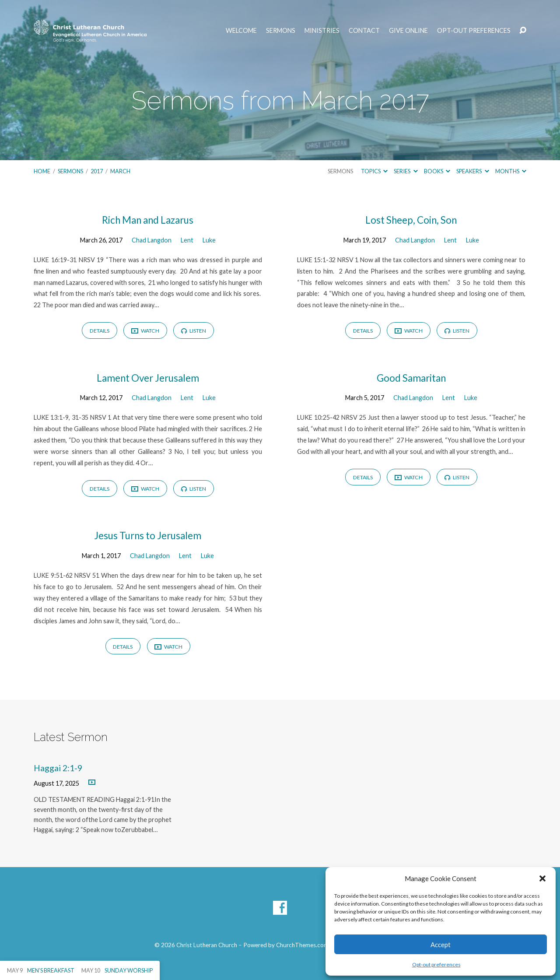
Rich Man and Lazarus (148, 220)
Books (437, 171)
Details (100, 331)
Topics (374, 171)
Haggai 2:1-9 (58, 768)
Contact (364, 31)
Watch (145, 331)
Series (406, 171)
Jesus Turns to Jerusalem (148, 536)
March (120, 171)
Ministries (322, 31)
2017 (97, 171)
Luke (209, 240)
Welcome (241, 31)
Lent (187, 240)
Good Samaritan (411, 378)
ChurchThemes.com (302, 945)
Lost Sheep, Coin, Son (411, 220)
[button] (542, 878)
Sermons (281, 31)
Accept (441, 945)
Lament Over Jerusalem (148, 378)
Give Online (408, 31)
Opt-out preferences (436, 964)
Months (511, 171)
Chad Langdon (152, 240)
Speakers (472, 171)
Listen (194, 331)
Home (42, 171)
